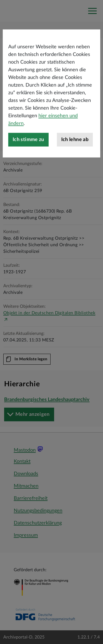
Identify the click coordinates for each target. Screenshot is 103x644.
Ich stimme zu (28, 154)
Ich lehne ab (75, 154)
